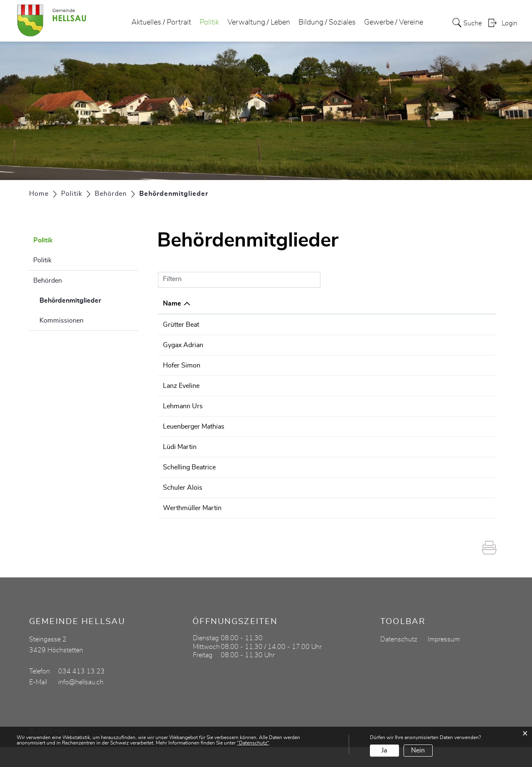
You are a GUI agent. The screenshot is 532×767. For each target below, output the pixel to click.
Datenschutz (399, 659)
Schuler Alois (183, 508)
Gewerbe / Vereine (394, 22)
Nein (418, 750)
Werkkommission (330, 325)
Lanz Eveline (181, 386)
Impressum (444, 659)
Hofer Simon (182, 365)
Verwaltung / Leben (259, 22)
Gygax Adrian (183, 345)
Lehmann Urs (183, 416)
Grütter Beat (181, 325)
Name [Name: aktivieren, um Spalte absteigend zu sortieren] (172, 303)
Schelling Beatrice (189, 487)
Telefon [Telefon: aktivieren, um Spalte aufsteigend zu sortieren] (448, 303)
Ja (384, 750)
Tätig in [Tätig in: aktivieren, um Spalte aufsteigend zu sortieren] (315, 303)
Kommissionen (62, 321)
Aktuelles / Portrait (161, 22)
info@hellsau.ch (81, 702)
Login (510, 23)
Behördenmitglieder (89, 299)
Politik (209, 22)
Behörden (48, 281)
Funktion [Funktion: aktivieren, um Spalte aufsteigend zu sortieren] (257, 303)
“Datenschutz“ (253, 743)
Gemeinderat (323, 365)
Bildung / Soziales (327, 22)
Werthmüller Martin (192, 528)
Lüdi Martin (180, 467)
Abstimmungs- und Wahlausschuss (357, 386)
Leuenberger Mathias (194, 437)
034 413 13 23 (460, 325)
